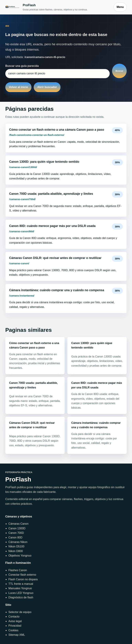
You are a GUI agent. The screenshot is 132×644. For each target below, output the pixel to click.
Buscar (119, 71)
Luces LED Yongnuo (21, 593)
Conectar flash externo (22, 575)
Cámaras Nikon (18, 542)
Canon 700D (16, 533)
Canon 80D (15, 537)
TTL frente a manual (21, 584)
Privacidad (15, 626)
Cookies (13, 630)
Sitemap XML (17, 635)
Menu (120, 7)
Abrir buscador (47, 87)
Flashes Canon (18, 570)
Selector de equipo (20, 612)
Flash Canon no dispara (23, 579)
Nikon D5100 (16, 546)
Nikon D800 (16, 551)
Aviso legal (15, 621)
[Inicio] (58, 7)
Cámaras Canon (18, 524)
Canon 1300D (17, 528)
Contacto (14, 617)
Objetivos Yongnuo (20, 556)
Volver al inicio (18, 87)
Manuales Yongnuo (20, 588)
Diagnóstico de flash (21, 597)
